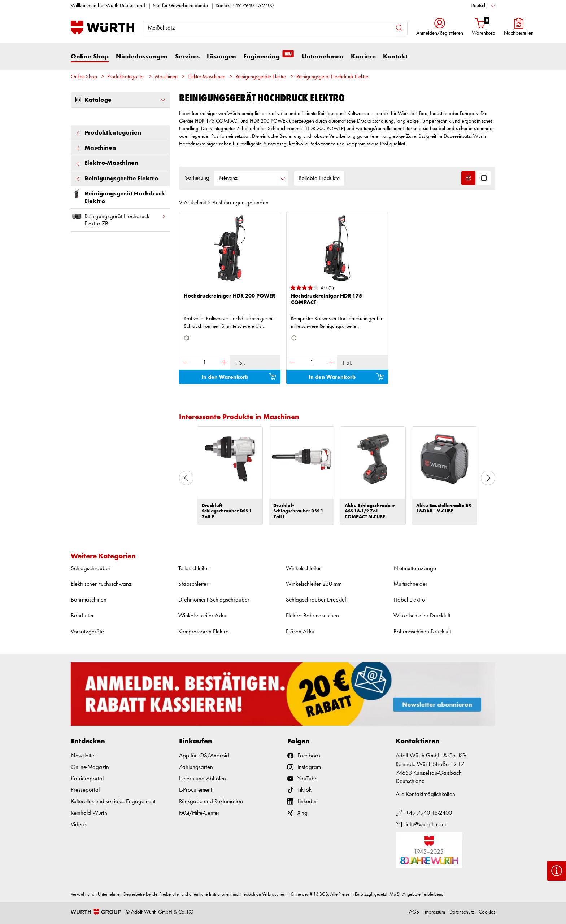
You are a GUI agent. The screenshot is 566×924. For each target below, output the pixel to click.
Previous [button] (186, 478)
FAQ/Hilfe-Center (199, 813)
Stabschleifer (193, 584)
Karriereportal (87, 779)
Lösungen (221, 57)
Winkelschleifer (303, 569)
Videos (79, 825)
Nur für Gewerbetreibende (180, 6)
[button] (440, 28)
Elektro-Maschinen (206, 77)
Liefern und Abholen (203, 779)
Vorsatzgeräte (87, 632)
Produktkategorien (126, 77)
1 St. (240, 363)
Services (187, 57)
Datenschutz (462, 912)
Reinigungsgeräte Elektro (261, 77)
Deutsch (479, 6)
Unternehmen (323, 57)
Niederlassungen (142, 57)
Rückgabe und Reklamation (211, 802)
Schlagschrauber (91, 569)
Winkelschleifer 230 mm (314, 584)
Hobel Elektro (409, 600)
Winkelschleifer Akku (202, 616)
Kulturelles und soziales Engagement (113, 802)
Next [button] (488, 478)
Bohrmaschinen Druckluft (422, 632)
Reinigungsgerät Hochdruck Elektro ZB (118, 219)
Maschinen (166, 77)
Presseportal (85, 790)
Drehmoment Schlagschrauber (214, 600)
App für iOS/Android (204, 756)
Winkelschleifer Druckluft (422, 616)
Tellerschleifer (194, 569)
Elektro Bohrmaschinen (312, 616)
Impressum (434, 912)
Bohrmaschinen (89, 600)
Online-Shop (90, 57)
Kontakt (395, 57)
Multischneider (410, 584)
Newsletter (83, 756)
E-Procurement (196, 790)
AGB (414, 912)
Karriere (363, 57)
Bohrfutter (82, 616)
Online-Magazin (90, 767)
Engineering (269, 56)
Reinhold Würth (89, 813)
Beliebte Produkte (319, 178)
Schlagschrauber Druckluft (317, 600)
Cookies (487, 912)
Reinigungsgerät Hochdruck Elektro (332, 77)
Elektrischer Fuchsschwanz (101, 584)
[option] (230, 476)
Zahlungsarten (196, 767)
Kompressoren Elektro (204, 632)
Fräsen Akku (300, 632)
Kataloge (121, 100)
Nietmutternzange (415, 569)
